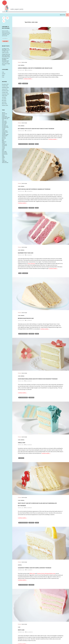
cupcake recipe (5, 137)
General (22, 62)
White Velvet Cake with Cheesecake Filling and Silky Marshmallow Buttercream (39, 489)
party (3, 157)
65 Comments (29, 249)
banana (3, 118)
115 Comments (30, 614)
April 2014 (4, 105)
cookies (4, 134)
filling (37, 325)
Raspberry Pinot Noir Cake (33, 247)
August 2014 (5, 98)
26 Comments (29, 312)
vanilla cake (4, 169)
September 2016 (5, 89)
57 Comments (29, 555)
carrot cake (4, 128)
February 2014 (5, 108)
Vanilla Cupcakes (5, 53)
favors (3, 145)
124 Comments (29, 189)
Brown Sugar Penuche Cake (34, 309)
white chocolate (5, 170)
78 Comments (29, 129)
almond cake (5, 117)
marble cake (4, 150)
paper (3, 155)
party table (4, 158)
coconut (4, 133)
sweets (3, 167)
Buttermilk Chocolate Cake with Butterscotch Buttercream (38, 125)
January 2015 (5, 91)
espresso (4, 142)
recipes (3, 165)
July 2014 (4, 100)
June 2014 (4, 102)
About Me (62, 15)
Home (19, 59)
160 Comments (29, 494)
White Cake (32, 559)
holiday (3, 149)
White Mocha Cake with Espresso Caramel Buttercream (38, 185)
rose (3, 166)
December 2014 (5, 93)
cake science (4, 126)
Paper (3, 77)
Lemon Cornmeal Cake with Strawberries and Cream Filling (37, 66)
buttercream (4, 120)
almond (4, 116)
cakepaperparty (28, 8)
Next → (49, 636)
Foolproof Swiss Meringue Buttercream (46, 559)
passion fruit (4, 159)
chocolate (4, 129)
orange (3, 154)
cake (20, 83)
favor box (4, 143)
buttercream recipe (23, 142)
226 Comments (29, 371)
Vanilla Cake (25, 429)
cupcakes (4, 138)
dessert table (5, 141)
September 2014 (5, 96)
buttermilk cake (5, 122)
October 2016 (5, 88)
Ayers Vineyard (31, 258)
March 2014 (4, 107)
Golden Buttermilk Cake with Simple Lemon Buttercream (40, 551)
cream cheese (5, 136)
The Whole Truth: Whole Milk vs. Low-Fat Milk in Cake (6, 50)
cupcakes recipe (5, 140)
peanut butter (5, 161)
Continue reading (28, 78)
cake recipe (25, 83)
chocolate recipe (5, 132)
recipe (37, 142)
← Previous (33, 636)
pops (3, 162)
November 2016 (5, 86)
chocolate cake (5, 130)
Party (3, 79)
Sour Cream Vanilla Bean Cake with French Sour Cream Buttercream (39, 367)
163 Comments (29, 432)
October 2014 (5, 95)
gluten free (4, 147)
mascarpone (4, 151)
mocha (3, 153)
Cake (19, 62)
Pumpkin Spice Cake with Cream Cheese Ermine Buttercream (6, 56)
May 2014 (4, 103)
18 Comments (29, 69)
